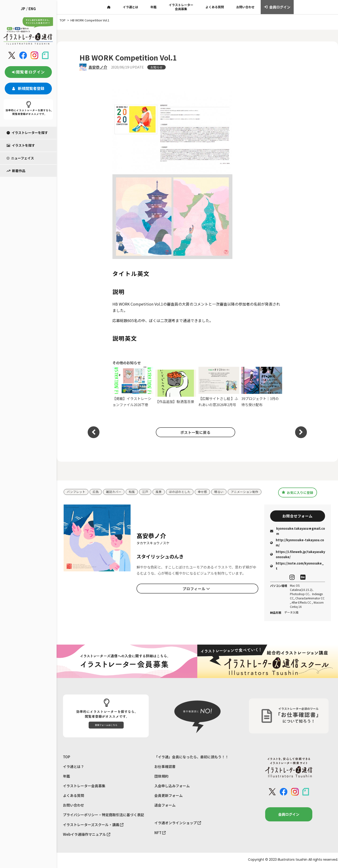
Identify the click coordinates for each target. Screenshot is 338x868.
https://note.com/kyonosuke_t (297, 566)
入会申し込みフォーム (172, 786)
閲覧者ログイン (28, 72)
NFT (160, 834)
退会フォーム (165, 806)
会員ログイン (277, 7)
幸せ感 (202, 492)
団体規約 (161, 777)
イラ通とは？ (74, 767)
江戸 (145, 492)
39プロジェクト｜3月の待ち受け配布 (262, 387)
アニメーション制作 (245, 492)
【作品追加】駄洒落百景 (176, 387)
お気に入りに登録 (298, 492)
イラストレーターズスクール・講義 (93, 826)
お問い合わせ (245, 7)
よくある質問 (215, 7)
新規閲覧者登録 (28, 88)
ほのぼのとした (180, 492)
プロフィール (196, 589)
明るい (219, 492)
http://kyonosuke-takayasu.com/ (297, 543)
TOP (67, 757)
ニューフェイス (20, 158)
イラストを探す (21, 145)
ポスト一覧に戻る (195, 432)
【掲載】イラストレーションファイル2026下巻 (133, 387)
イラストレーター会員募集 (181, 7)
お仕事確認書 (165, 767)
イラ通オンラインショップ (178, 824)
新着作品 (16, 171)
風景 (159, 492)
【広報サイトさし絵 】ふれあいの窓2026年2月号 (219, 387)
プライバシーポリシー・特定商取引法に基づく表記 (104, 816)
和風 (132, 492)
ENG (32, 9)
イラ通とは (130, 7)
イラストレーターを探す (27, 133)
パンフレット (76, 492)
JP (23, 9)
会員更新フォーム (169, 796)
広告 (96, 492)
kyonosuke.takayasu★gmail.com (298, 531)
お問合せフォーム (297, 516)
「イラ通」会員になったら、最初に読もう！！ (192, 757)
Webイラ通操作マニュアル (87, 835)
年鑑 (153, 7)
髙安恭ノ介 (98, 67)
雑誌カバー (114, 492)
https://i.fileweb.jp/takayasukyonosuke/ (298, 555)
